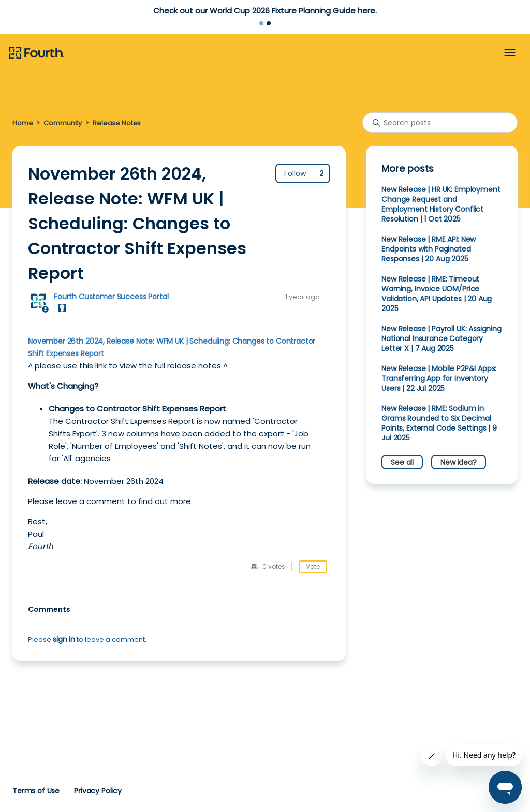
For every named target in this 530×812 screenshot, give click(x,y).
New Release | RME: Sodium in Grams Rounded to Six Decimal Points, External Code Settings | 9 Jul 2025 (439, 423)
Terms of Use (36, 791)
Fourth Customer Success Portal (111, 297)
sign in (64, 639)
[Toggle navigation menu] (510, 53)
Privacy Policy (98, 791)
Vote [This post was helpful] (313, 566)
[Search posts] (440, 123)
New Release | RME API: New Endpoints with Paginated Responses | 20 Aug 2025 (429, 249)
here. (367, 11)
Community (63, 123)
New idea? (459, 462)
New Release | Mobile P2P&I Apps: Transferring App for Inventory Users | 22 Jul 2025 (439, 378)
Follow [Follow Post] (295, 173)
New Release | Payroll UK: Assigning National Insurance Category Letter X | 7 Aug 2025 (441, 338)
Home (23, 123)
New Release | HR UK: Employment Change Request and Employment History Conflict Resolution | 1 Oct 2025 (441, 204)
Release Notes (117, 123)
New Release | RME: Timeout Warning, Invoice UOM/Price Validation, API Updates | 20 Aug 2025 (437, 294)
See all (402, 462)
